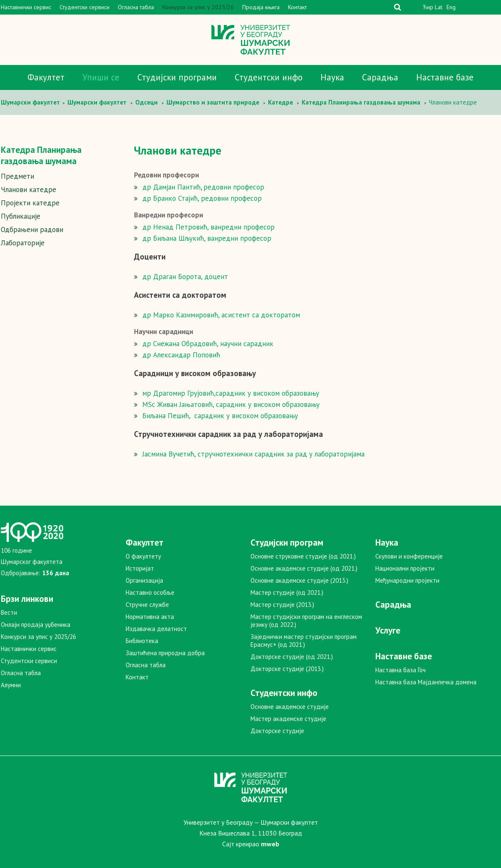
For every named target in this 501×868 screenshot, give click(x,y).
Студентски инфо (269, 77)
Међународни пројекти (407, 580)
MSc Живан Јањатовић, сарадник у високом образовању (231, 404)
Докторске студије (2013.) (287, 669)
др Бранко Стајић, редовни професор (202, 198)
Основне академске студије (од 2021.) (304, 568)
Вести (9, 612)
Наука (332, 77)
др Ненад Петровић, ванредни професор (208, 227)
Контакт (297, 7)
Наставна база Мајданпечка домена (426, 682)
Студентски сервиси (84, 7)
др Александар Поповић (181, 355)
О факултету (143, 556)
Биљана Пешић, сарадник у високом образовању (220, 416)
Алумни (11, 685)
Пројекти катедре (30, 203)
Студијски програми (177, 77)
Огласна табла (136, 7)
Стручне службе (147, 605)
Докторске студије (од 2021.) (292, 657)
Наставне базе (445, 77)
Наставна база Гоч (401, 670)
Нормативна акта (150, 617)
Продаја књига (261, 7)
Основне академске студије (290, 707)
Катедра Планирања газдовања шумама (41, 155)
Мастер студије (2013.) (282, 605)
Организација (144, 580)
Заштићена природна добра (165, 653)
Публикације (21, 216)
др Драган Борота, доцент (185, 277)
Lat (439, 7)
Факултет (46, 77)
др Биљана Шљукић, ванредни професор (207, 238)
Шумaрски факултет (31, 102)
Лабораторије (23, 243)
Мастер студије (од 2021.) (287, 592)
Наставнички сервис (26, 7)
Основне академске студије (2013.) (299, 580)
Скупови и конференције (409, 556)
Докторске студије (277, 731)
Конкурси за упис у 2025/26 (198, 7)
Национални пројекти (405, 568)
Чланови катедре (29, 190)
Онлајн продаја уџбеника (36, 625)
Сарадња (380, 77)
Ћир (428, 7)
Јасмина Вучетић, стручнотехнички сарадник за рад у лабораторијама (253, 454)
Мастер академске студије (288, 719)
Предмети (17, 176)
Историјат (140, 568)
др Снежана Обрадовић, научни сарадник (208, 344)
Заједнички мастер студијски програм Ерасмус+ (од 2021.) (304, 641)
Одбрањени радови (32, 229)
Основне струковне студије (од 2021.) (303, 556)
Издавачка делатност (156, 629)
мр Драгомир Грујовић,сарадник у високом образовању (231, 393)
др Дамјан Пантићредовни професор (203, 187)
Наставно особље (150, 592)
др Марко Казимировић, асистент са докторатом (221, 315)
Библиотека (142, 641)
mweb (270, 844)
